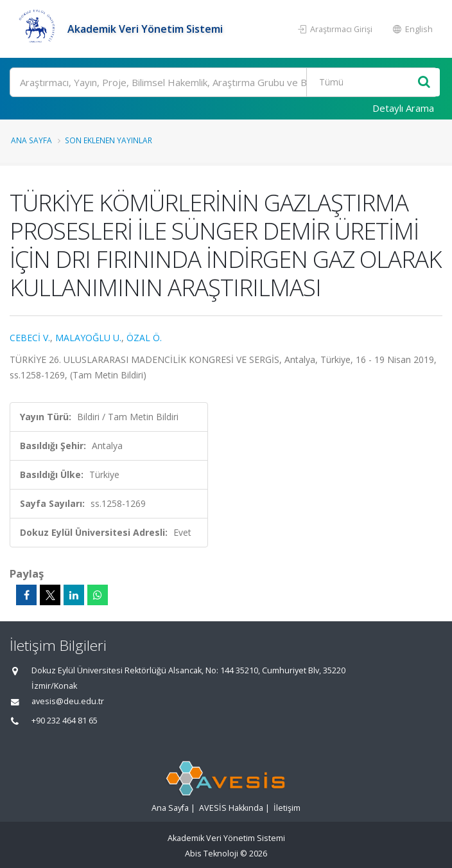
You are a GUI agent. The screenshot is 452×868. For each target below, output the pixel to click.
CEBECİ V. (30, 338)
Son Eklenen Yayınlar (109, 140)
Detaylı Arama (403, 108)
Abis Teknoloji (212, 854)
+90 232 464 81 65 (65, 721)
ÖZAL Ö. (144, 338)
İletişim (287, 808)
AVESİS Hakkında (231, 808)
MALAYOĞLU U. (88, 338)
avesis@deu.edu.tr (68, 701)
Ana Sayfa (31, 140)
